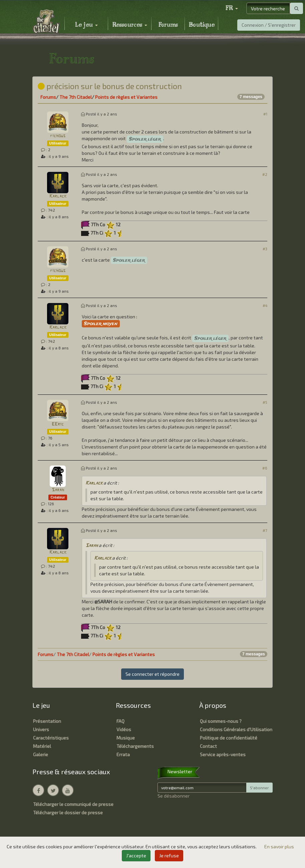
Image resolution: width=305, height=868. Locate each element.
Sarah (58, 490)
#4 (265, 306)
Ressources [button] (130, 25)
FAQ (120, 721)
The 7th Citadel (76, 97)
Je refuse (169, 855)
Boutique (202, 25)
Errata (123, 754)
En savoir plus (279, 846)
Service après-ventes (223, 754)
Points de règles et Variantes (126, 97)
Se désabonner (174, 796)
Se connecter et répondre (152, 674)
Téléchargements (135, 746)
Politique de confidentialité (229, 738)
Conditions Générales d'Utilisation (236, 729)
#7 (265, 530)
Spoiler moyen (101, 324)
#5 (265, 402)
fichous (58, 136)
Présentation (47, 721)
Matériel (42, 746)
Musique (126, 738)
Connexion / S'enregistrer (269, 25)
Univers (41, 729)
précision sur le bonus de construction (110, 86)
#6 (265, 468)
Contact (208, 746)
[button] (232, 8)
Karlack (58, 196)
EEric (58, 424)
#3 (265, 249)
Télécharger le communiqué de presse (73, 804)
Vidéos (124, 729)
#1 (265, 114)
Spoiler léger (145, 139)
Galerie (41, 754)
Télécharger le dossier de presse (68, 812)
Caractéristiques (51, 738)
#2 (265, 174)
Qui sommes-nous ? (221, 721)
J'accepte (136, 855)
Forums (168, 25)
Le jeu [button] (86, 25)
